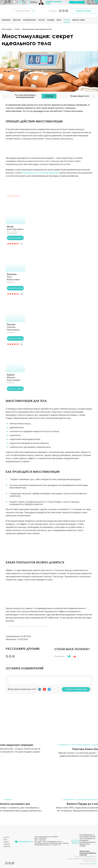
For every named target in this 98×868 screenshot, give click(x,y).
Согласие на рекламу (89, 861)
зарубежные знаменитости (87, 800)
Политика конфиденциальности (86, 857)
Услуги (41, 20)
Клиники (6, 20)
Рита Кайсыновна (15, 277)
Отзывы (51, 20)
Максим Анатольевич (15, 377)
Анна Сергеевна (15, 228)
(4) (22, 294)
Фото (59, 20)
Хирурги (17, 20)
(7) (22, 244)
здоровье (8, 800)
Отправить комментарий (76, 689)
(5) (22, 344)
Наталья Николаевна (15, 327)
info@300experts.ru (26, 842)
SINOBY (94, 864)
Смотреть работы (15, 238)
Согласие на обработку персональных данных (81, 859)
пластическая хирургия (81, 745)
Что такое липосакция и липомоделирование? (25, 96)
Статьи (67, 20)
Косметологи (29, 20)
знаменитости (64, 745)
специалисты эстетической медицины (40, 173)
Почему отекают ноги (80, 96)
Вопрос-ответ (79, 20)
